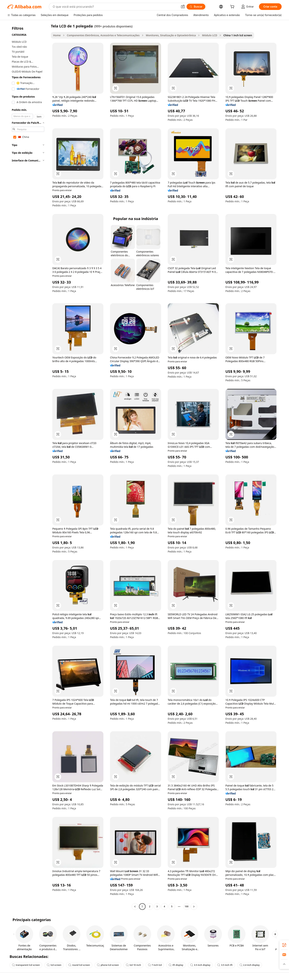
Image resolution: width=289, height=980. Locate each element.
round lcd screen (79, 965)
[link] (284, 945)
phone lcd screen (108, 965)
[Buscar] (196, 7)
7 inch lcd (155, 965)
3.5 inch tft (225, 965)
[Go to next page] (194, 907)
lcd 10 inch (133, 965)
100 (187, 906)
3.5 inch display (200, 965)
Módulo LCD (210, 35)
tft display (176, 965)
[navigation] (28, 467)
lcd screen (54, 965)
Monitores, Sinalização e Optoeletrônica (171, 35)
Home (57, 35)
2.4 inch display (250, 965)
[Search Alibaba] (115, 7)
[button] (183, 7)
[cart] (233, 7)
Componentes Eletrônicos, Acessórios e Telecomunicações (103, 35)
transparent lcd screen (26, 965)
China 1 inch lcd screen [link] (238, 35)
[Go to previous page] (135, 907)
